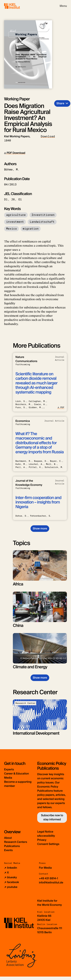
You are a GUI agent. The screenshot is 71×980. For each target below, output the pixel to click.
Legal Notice (45, 832)
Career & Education (16, 774)
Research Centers (16, 842)
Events (8, 850)
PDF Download (15, 153)
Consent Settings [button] (48, 844)
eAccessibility (46, 836)
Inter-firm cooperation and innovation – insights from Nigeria (38, 502)
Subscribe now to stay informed (52, 817)
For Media (45, 868)
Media (8, 778)
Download (48, 136)
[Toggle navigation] (63, 6)
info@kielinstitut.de (51, 882)
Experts (9, 769)
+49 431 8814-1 (48, 878)
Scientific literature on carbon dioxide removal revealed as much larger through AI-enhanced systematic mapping (36, 383)
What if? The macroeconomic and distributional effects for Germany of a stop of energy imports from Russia (40, 443)
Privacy (42, 840)
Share (60, 103)
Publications (12, 846)
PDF (61, 407)
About (8, 838)
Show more (40, 528)
